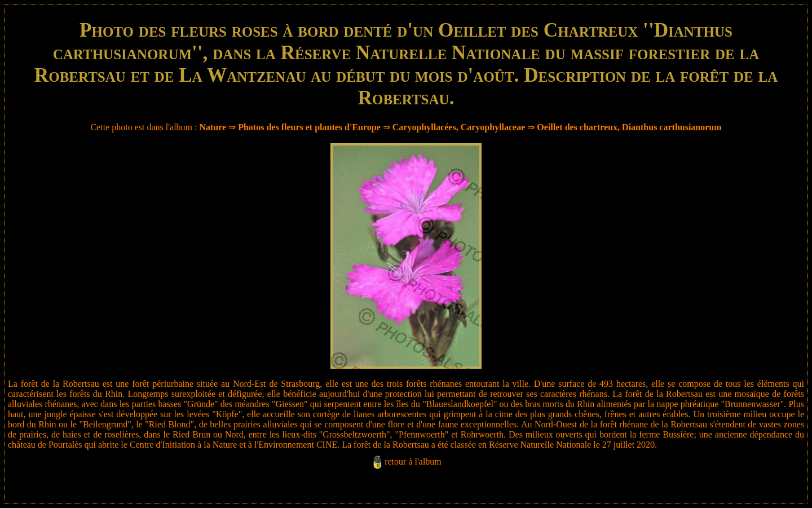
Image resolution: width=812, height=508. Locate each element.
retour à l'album (413, 461)
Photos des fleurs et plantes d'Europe (309, 127)
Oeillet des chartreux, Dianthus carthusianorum (629, 127)
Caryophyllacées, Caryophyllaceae (459, 127)
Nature (213, 127)
